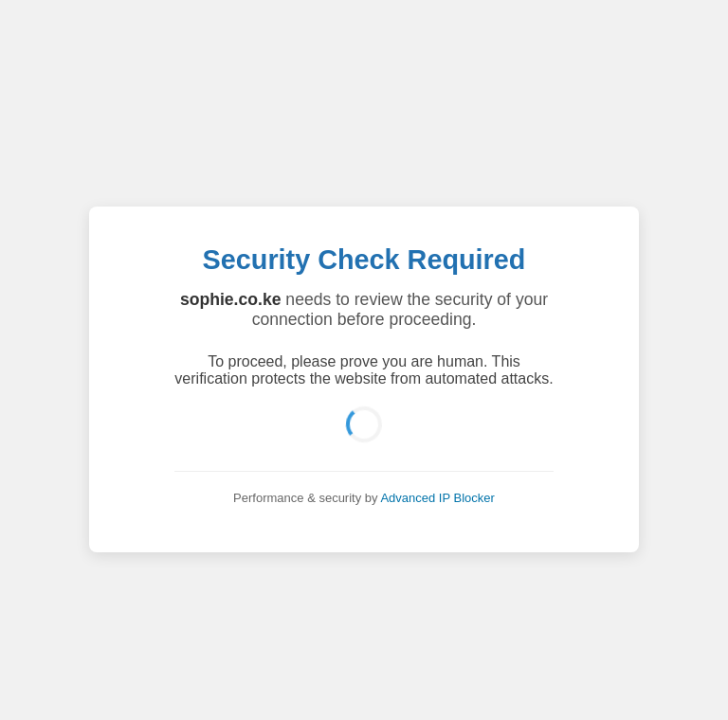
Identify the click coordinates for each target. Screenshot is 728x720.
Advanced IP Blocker (437, 498)
